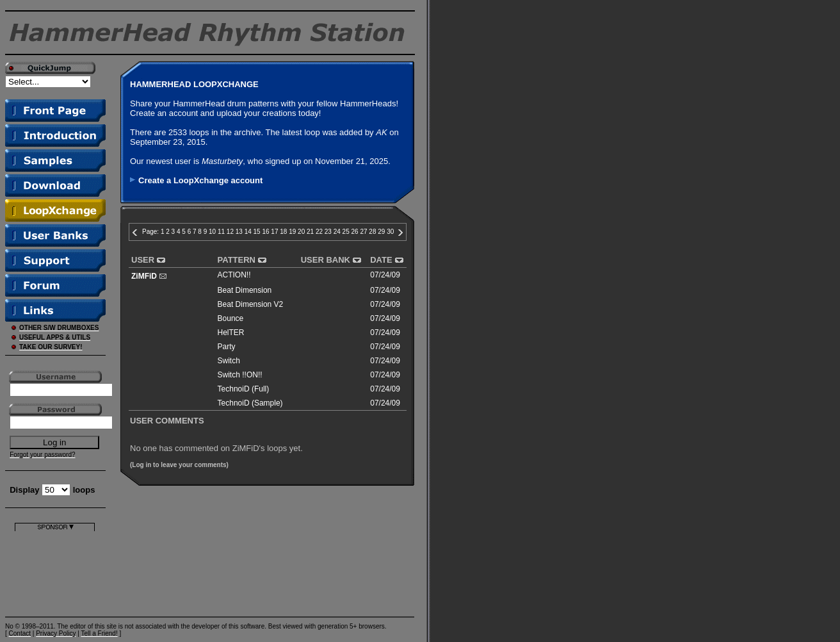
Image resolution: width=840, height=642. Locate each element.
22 (319, 232)
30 (390, 232)
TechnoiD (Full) (244, 389)
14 (248, 232)
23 (328, 232)
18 (283, 232)
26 (355, 232)
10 (212, 232)
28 (372, 232)
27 (363, 232)
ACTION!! (234, 275)
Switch (229, 361)
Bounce (231, 318)
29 (381, 232)
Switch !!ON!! (240, 375)
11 (221, 232)
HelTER (231, 333)
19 (292, 232)
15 (257, 232)
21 (310, 232)
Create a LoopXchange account (200, 180)
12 (230, 232)
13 (239, 232)
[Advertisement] (55, 571)
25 (346, 232)
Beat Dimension (245, 290)
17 (274, 232)
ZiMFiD (144, 276)
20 (301, 232)
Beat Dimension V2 (251, 304)
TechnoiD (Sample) (250, 403)
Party (227, 347)
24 (337, 232)
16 (265, 232)
